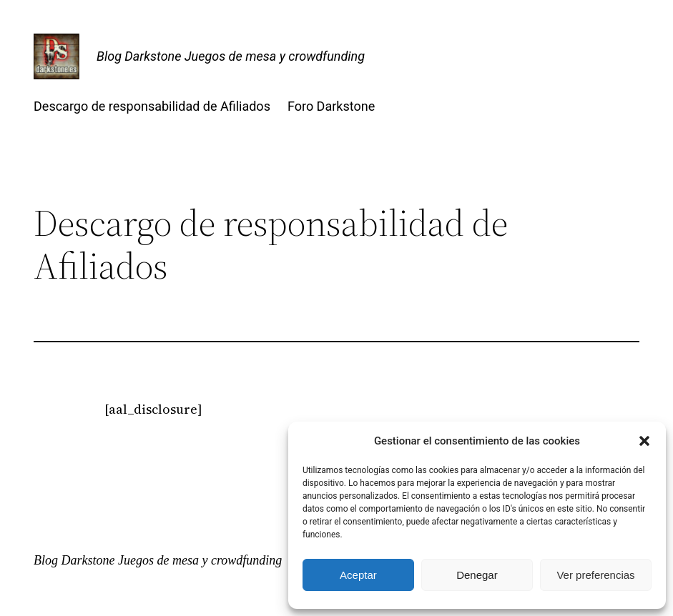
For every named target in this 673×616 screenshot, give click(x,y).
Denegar (477, 575)
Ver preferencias (595, 575)
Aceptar (358, 575)
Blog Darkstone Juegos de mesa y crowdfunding (231, 56)
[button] (644, 441)
